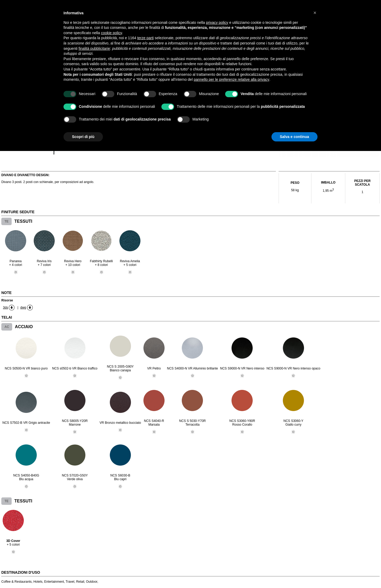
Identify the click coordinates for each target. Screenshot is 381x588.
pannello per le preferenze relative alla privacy (232, 79)
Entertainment (54, 582)
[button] (315, 13)
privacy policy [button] (217, 23)
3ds (5, 308)
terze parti (146, 38)
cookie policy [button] (112, 33)
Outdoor (92, 582)
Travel (70, 582)
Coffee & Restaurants (17, 582)
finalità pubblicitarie (94, 48)
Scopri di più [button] (83, 137)
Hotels (38, 582)
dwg (23, 308)
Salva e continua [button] (294, 137)
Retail (80, 582)
